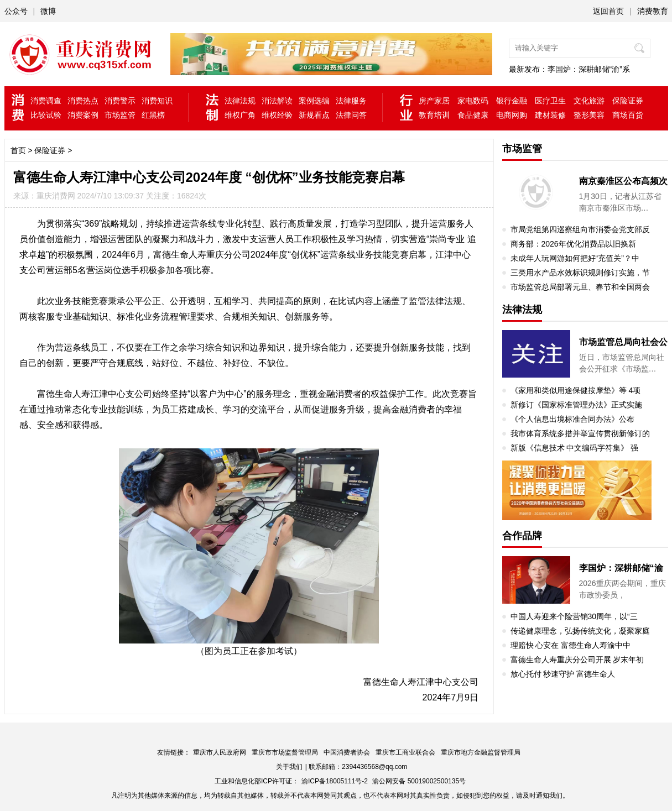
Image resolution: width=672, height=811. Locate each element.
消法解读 (277, 101)
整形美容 (589, 115)
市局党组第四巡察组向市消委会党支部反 (580, 229)
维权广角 (240, 115)
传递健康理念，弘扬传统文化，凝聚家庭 (580, 631)
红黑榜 (153, 115)
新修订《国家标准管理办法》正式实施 (576, 405)
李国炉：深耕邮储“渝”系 (589, 69)
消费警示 (120, 101)
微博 (48, 11)
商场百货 (628, 115)
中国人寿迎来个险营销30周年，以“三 (574, 616)
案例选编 (314, 101)
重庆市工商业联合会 (405, 752)
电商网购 (512, 115)
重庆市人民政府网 (220, 752)
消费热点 (83, 101)
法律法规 (240, 101)
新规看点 (314, 115)
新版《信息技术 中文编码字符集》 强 (575, 448)
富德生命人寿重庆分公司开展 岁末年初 (577, 660)
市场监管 (120, 115)
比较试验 (46, 115)
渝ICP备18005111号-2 (335, 781)
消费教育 (653, 11)
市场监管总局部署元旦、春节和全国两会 (580, 287)
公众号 (16, 11)
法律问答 (351, 115)
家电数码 (473, 101)
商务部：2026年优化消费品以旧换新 (573, 244)
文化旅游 (589, 101)
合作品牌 (522, 536)
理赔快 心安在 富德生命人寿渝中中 (571, 645)
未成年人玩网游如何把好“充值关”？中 (575, 258)
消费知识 (157, 101)
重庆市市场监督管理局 (285, 752)
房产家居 (434, 101)
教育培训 (434, 115)
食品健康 (473, 115)
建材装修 (550, 115)
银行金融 (512, 101)
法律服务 (351, 101)
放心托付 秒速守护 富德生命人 (563, 674)
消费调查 (46, 101)
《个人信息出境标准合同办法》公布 (572, 419)
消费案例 (83, 115)
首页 (18, 150)
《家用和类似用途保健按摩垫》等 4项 (576, 390)
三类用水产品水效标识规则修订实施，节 (580, 273)
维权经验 (277, 115)
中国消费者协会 (347, 752)
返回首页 (608, 11)
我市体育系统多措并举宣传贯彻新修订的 (580, 433)
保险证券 (628, 101)
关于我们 (289, 767)
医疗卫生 (550, 101)
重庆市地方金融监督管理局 (481, 752)
